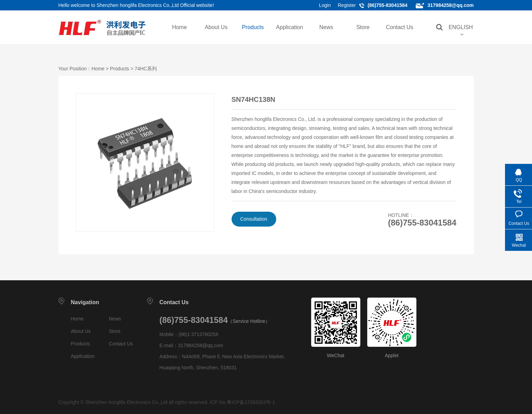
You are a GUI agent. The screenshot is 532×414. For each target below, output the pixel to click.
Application (289, 27)
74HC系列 (146, 69)
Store (363, 27)
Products (253, 27)
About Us (216, 27)
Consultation (254, 219)
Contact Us (400, 27)
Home (179, 27)
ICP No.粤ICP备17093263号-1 (242, 402)
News (326, 27)
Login (325, 5)
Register (347, 5)
